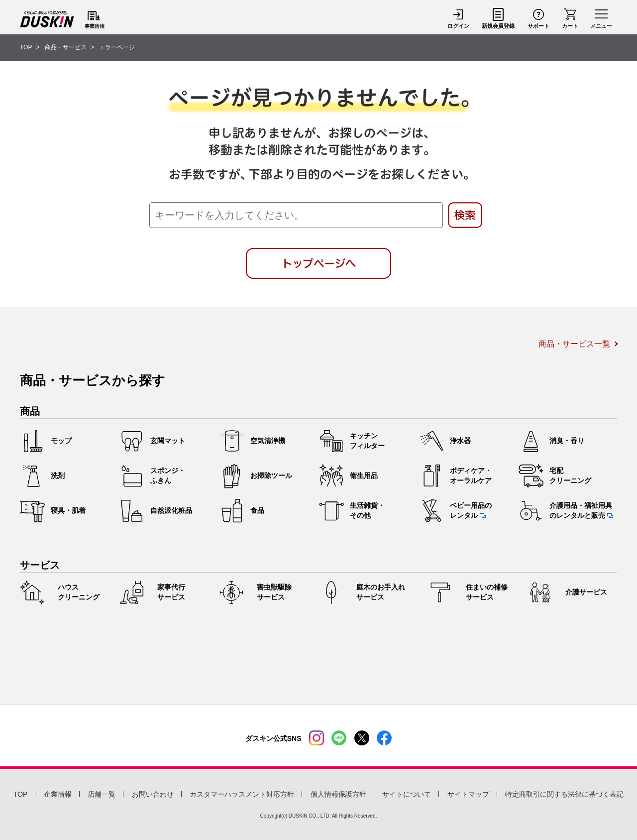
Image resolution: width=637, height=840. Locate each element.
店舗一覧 (102, 794)
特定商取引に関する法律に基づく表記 (564, 794)
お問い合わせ (153, 794)
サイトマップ (468, 794)
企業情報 (58, 794)
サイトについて (407, 794)
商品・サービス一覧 (574, 344)
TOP (21, 794)
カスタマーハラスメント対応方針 (242, 794)
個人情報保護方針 (338, 794)
